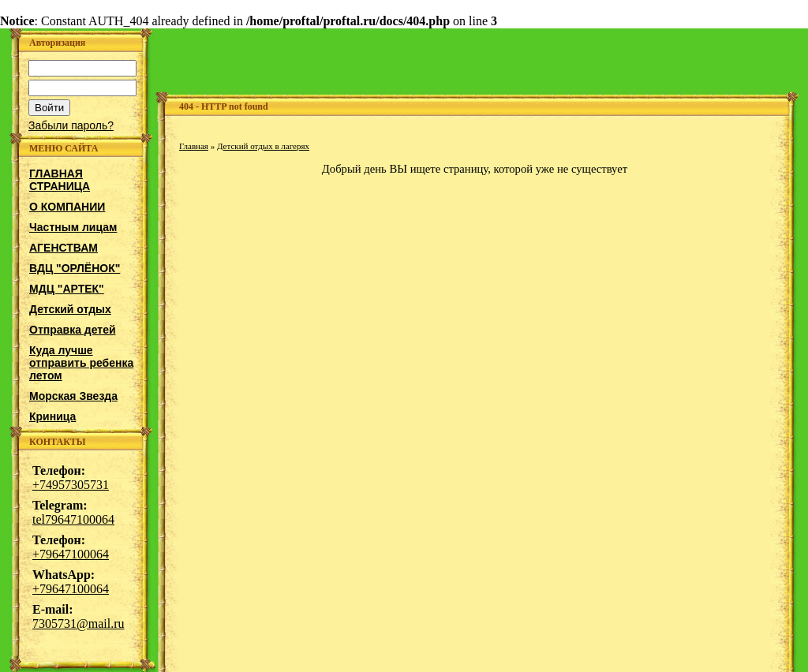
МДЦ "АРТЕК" (67, 289)
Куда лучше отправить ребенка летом (81, 363)
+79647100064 (71, 554)
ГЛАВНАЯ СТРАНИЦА (60, 180)
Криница (52, 416)
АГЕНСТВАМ (64, 248)
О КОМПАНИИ (67, 207)
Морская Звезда (73, 396)
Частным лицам (73, 227)
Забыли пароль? (71, 125)
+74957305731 (71, 485)
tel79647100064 (73, 519)
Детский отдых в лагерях (263, 146)
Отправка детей (73, 330)
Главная (194, 146)
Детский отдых (70, 309)
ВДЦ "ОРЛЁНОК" (75, 268)
